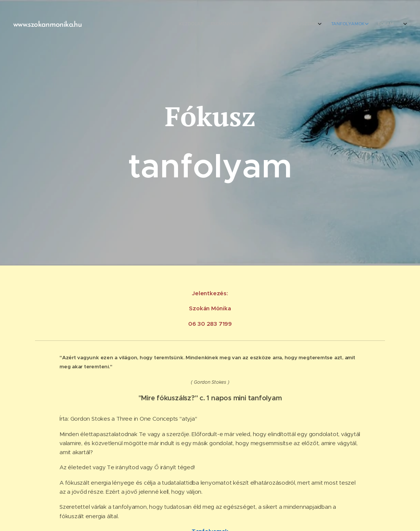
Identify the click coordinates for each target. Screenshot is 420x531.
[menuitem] (325, 24)
